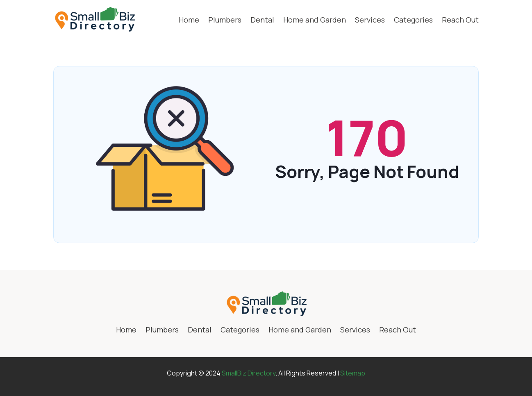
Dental (262, 20)
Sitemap (353, 373)
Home (189, 20)
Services (370, 20)
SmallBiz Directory (249, 373)
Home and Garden (315, 20)
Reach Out (460, 20)
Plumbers (225, 20)
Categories (413, 20)
